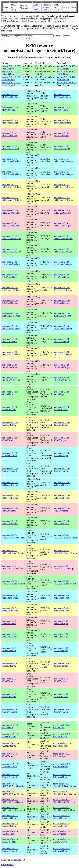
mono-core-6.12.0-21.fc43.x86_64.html (11, 315)
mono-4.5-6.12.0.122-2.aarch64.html (11, 78)
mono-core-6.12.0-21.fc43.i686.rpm (62, 276)
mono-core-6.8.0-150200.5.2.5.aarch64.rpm (65, 536)
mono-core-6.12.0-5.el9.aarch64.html (10, 484)
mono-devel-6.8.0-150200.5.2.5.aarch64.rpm (65, 785)
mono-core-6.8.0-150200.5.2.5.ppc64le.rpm (65, 552)
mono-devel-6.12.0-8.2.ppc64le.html (10, 745)
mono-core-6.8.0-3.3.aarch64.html (9, 649)
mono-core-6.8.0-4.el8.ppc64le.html (10, 609)
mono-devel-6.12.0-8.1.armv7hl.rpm (62, 776)
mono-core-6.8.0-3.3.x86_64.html (9, 695)
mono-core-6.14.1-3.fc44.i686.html (10, 109)
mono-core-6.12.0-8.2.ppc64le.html (10, 424)
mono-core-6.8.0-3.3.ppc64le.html (9, 665)
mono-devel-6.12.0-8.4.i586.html (10, 726)
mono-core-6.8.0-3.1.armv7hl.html (9, 711)
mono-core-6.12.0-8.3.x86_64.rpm (62, 408)
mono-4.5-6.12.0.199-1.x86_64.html (11, 67)
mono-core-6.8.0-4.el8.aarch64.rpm (62, 597)
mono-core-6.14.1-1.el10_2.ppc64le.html (11, 186)
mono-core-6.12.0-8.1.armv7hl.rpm (62, 470)
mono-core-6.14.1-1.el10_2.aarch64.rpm (63, 160)
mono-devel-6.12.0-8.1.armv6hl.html (10, 765)
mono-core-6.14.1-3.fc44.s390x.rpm (62, 134)
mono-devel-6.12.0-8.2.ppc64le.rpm (62, 745)
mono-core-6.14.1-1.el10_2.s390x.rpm (62, 212)
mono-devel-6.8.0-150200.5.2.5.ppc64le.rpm (65, 793)
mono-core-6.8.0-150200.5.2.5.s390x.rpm (64, 567)
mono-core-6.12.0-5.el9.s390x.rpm (62, 510)
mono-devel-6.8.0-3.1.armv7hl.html (10, 850)
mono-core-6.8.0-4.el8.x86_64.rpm (61, 635)
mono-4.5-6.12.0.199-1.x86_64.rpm (66, 67)
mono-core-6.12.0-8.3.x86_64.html (10, 408)
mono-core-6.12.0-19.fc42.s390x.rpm (62, 366)
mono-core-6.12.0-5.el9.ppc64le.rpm (62, 497)
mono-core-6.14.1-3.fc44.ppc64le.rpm (62, 122)
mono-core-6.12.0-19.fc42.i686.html (10, 340)
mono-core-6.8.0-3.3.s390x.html (9, 680)
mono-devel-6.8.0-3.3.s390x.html (10, 833)
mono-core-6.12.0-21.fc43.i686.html (10, 276)
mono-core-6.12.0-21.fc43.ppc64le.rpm (63, 289)
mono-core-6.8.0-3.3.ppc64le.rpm (61, 665)
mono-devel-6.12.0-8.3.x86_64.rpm (62, 735)
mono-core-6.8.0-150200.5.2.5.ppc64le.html (13, 552)
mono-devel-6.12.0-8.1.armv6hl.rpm (62, 765)
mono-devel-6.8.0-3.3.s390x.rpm (61, 833)
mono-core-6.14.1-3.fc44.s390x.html (10, 134)
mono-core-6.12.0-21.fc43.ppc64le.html (11, 289)
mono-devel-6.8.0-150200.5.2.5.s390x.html (13, 801)
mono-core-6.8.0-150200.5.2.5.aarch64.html (13, 536)
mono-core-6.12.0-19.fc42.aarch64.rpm (63, 327)
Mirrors (66, 7)
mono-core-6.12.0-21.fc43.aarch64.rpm (63, 263)
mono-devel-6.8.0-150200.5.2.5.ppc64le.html (13, 793)
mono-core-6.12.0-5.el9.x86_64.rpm (62, 522)
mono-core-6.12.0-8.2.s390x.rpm (62, 439)
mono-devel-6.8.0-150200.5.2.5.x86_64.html (13, 809)
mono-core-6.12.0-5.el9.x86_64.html (10, 522)
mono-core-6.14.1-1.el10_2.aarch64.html (11, 160)
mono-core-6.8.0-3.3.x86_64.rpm (61, 695)
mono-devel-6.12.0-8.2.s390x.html (10, 755)
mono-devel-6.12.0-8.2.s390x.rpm (62, 755)
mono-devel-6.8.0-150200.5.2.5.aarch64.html (13, 785)
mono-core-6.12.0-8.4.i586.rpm (62, 393)
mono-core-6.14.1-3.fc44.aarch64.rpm (62, 96)
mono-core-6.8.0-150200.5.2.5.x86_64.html (13, 582)
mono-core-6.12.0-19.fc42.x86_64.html (11, 379)
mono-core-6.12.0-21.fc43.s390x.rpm (62, 302)
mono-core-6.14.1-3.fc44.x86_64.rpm (62, 147)
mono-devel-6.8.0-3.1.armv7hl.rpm (61, 850)
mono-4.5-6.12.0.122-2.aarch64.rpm (66, 78)
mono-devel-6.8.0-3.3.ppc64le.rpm (61, 825)
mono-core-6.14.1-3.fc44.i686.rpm (62, 109)
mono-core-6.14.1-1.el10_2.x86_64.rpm (63, 237)
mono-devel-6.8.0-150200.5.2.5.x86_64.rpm (65, 809)
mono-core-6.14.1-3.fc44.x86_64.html (10, 147)
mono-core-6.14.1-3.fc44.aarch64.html (10, 96)
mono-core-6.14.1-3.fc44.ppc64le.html (10, 122)
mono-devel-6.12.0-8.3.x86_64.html (10, 735)
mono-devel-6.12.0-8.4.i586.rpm (62, 726)
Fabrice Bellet (7, 865)
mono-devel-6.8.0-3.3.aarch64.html (10, 817)
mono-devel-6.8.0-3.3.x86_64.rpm (61, 841)
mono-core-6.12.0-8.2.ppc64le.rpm (62, 424)
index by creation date (47, 7)
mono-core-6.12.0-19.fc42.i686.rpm (62, 340)
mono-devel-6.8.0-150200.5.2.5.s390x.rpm (64, 801)
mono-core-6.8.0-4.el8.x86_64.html (10, 635)
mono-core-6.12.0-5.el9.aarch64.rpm (62, 484)
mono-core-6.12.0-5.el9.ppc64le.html (10, 497)
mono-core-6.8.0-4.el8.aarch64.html (10, 597)
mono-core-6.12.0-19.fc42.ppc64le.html (11, 353)
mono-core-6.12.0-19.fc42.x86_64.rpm (63, 379)
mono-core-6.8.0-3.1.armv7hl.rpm (61, 711)
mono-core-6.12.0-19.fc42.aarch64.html (11, 327)
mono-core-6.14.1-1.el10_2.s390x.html (11, 212)
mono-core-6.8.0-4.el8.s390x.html (9, 622)
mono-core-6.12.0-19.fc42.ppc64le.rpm (63, 353)
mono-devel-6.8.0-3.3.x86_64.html (10, 841)
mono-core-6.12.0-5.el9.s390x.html (10, 510)
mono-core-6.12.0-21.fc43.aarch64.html (11, 263)
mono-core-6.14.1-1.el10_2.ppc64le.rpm (63, 186)
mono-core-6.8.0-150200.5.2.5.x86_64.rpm (65, 582)
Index (6, 7)
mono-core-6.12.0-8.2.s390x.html (10, 439)
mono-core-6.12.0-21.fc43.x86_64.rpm (63, 315)
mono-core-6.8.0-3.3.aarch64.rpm (61, 649)
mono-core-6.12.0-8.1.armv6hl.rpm (62, 454)
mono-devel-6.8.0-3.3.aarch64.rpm (61, 817)
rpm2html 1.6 (19, 860)
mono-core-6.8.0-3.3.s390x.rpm (61, 680)
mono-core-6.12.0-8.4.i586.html (10, 393)
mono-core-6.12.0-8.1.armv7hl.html (10, 470)
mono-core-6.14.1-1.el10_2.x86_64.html (11, 237)
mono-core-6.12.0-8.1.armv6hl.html (10, 454)
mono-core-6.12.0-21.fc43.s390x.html (10, 302)
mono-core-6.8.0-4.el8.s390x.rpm (61, 622)
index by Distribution (25, 7)
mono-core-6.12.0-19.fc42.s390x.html (10, 366)
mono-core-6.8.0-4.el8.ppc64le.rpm (62, 609)
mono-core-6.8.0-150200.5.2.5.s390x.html (13, 567)
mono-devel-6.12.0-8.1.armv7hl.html (10, 776)
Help (74, 7)
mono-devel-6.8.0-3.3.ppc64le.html (10, 825)
